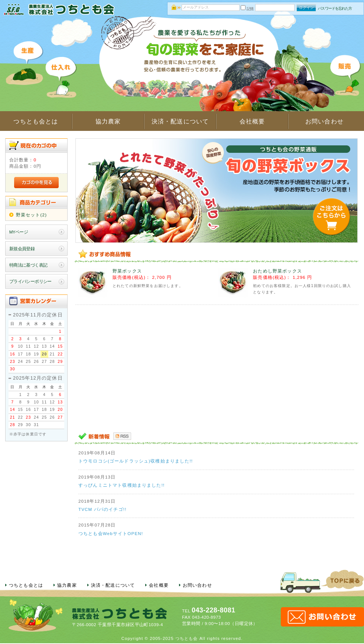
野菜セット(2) (31, 215)
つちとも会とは (36, 121)
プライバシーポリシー (30, 281)
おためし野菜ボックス (277, 271)
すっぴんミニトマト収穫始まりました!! (121, 485)
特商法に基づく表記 (28, 265)
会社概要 (252, 121)
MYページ (19, 232)
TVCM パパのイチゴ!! (103, 509)
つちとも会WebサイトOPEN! (111, 533)
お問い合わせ (324, 121)
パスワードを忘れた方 (335, 8)
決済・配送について (180, 121)
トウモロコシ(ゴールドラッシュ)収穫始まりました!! (136, 461)
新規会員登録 (22, 249)
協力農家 (108, 121)
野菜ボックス (127, 271)
